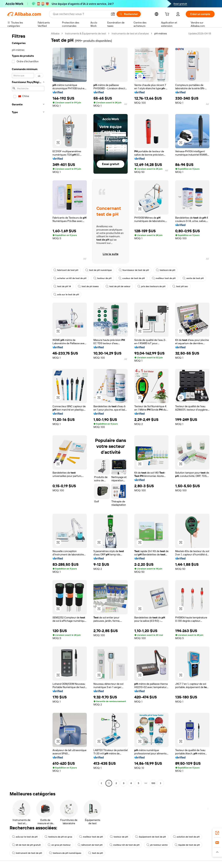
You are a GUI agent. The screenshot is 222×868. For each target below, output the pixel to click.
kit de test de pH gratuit (26, 845)
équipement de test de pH (150, 837)
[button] (113, 14)
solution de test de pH (186, 837)
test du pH (96, 853)
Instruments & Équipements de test (85, 33)
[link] (217, 833)
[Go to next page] (161, 783)
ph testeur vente (157, 845)
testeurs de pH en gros (58, 837)
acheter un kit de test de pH (70, 278)
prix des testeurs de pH (151, 286)
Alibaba (55, 33)
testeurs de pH (166, 270)
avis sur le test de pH (66, 295)
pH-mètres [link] (161, 33)
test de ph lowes (88, 286)
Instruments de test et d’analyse (130, 33)
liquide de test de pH (187, 845)
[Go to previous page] (101, 783)
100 (153, 783)
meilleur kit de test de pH (125, 845)
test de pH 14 (62, 286)
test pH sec (180, 286)
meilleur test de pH (164, 278)
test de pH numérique (99, 270)
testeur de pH (102, 278)
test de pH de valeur (118, 286)
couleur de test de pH (132, 278)
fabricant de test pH (66, 270)
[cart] (168, 15)
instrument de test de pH (27, 853)
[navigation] (28, 409)
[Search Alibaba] (80, 14)
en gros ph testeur (59, 845)
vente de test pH (193, 278)
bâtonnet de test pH (90, 845)
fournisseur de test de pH (134, 270)
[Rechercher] (129, 14)
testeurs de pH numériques (65, 853)
